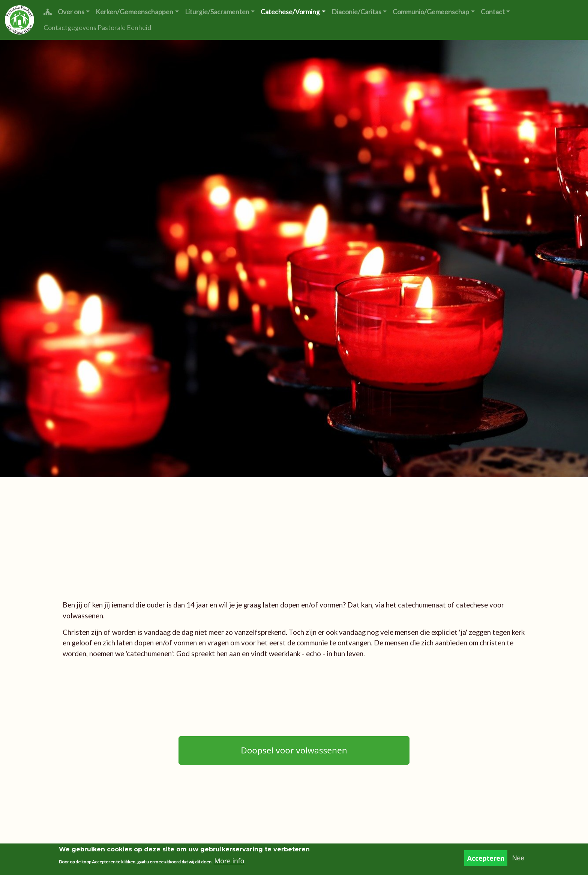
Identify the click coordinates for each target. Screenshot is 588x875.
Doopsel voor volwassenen (294, 750)
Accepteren (486, 860)
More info (229, 863)
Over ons (71, 12)
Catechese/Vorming (290, 12)
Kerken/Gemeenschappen (134, 12)
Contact (493, 12)
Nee (518, 860)
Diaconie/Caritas (356, 12)
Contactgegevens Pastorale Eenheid (97, 28)
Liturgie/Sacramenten (217, 12)
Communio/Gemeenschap (431, 12)
